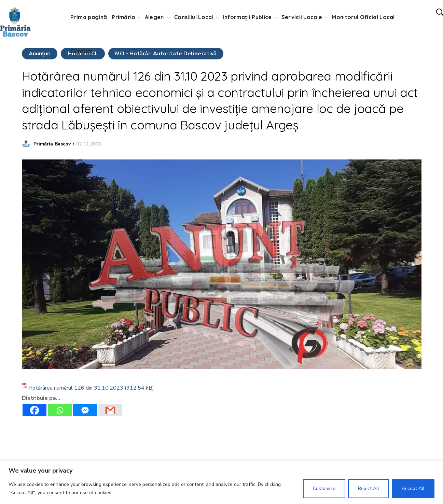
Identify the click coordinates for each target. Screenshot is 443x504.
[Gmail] (110, 410)
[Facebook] (34, 410)
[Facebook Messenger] (85, 410)
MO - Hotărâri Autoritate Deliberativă (166, 54)
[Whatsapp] (60, 410)
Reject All (369, 488)
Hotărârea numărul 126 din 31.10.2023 (76, 388)
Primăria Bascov (52, 144)
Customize (324, 488)
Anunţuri (40, 54)
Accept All (413, 488)
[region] (221, 482)
